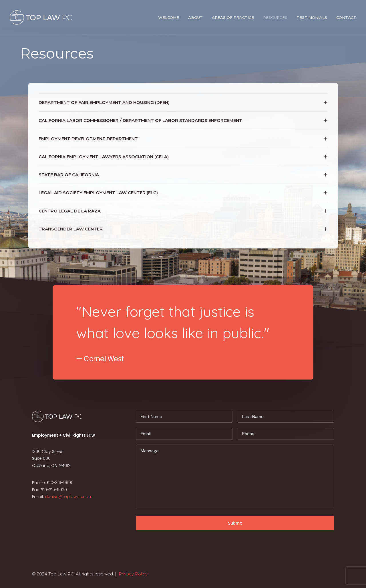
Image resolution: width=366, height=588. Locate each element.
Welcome (169, 17)
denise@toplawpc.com (69, 497)
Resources (275, 17)
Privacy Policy (133, 574)
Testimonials (312, 17)
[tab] (183, 103)
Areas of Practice (233, 17)
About (195, 17)
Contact (346, 17)
